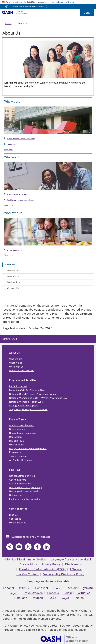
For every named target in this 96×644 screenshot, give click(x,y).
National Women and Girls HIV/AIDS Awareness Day (38, 398)
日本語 (52, 598)
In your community (14, 250)
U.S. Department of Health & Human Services (27, 7)
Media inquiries (18, 523)
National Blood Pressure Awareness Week (33, 394)
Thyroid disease (18, 456)
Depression (15, 437)
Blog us (13, 515)
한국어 (57, 588)
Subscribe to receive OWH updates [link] (31, 537)
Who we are (13, 271)
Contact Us (13, 288)
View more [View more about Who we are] (8, 150)
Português (83, 593)
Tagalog (71, 588)
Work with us (14, 282)
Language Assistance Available (71, 559)
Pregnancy (15, 452)
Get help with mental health (25, 491)
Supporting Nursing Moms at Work (28, 409)
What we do (13, 277)
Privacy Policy (51, 564)
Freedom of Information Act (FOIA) (42, 569)
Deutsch (37, 598)
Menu (87, 13)
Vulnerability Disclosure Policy (64, 574)
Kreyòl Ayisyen (33, 593)
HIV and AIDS (17, 441)
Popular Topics (17, 419)
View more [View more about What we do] (8, 205)
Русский (87, 588)
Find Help (15, 470)
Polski (68, 593)
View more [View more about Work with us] (8, 255)
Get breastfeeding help (22, 476)
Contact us (15, 519)
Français (53, 593)
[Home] (15, 14)
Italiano (22, 598)
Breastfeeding (17, 429)
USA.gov (76, 569)
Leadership (11, 145)
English (79, 598)
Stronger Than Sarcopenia (24, 406)
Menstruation (17, 445)
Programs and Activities (23, 380)
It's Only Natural (18, 386)
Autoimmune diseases (21, 425)
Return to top (10, 339)
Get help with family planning (26, 487)
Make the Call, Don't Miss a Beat (27, 390)
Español (9, 588)
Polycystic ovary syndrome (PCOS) (28, 448)
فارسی (65, 598)
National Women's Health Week (27, 402)
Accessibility (28, 564)
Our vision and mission (22, 370)
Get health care (18, 480)
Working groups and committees (20, 200)
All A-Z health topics (20, 460)
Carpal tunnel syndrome (22, 433)
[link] (9, 536)
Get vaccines (16, 495)
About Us (10, 265)
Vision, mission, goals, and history (21, 139)
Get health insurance (21, 484)
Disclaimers (73, 564)
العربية (14, 593)
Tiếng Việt (41, 588)
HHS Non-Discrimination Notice (25, 559)
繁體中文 (24, 588)
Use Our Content (27, 574)
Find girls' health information (25, 499)
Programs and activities (17, 194)
